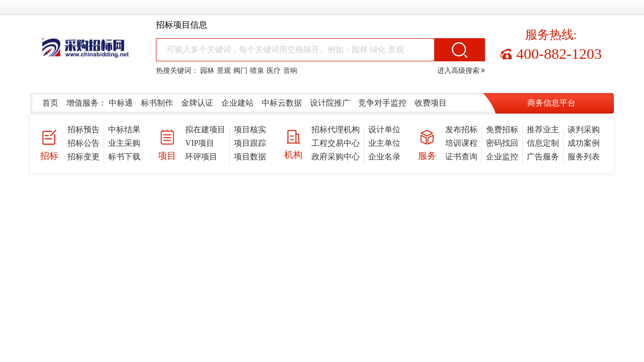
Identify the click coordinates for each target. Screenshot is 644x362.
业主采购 (124, 143)
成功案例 (584, 143)
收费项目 (431, 103)
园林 (207, 71)
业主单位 (384, 143)
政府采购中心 (336, 157)
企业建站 (237, 103)
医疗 (274, 71)
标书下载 (124, 157)
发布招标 (461, 129)
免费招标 (502, 129)
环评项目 (201, 157)
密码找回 (502, 143)
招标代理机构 (336, 129)
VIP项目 (200, 143)
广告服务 (543, 157)
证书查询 (461, 157)
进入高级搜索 (461, 71)
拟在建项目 (205, 129)
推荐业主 (543, 129)
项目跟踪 (250, 143)
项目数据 (250, 157)
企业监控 (502, 157)
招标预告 (84, 129)
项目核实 (250, 129)
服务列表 (584, 157)
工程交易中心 (336, 143)
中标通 (121, 103)
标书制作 (157, 103)
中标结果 (124, 129)
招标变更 (84, 157)
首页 (50, 103)
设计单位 (384, 129)
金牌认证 (197, 103)
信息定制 (543, 143)
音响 (290, 71)
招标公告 (84, 143)
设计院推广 (330, 103)
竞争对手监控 (382, 103)
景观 (224, 71)
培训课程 (461, 143)
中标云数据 (282, 103)
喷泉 (257, 71)
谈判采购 (584, 129)
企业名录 (384, 157)
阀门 (240, 71)
